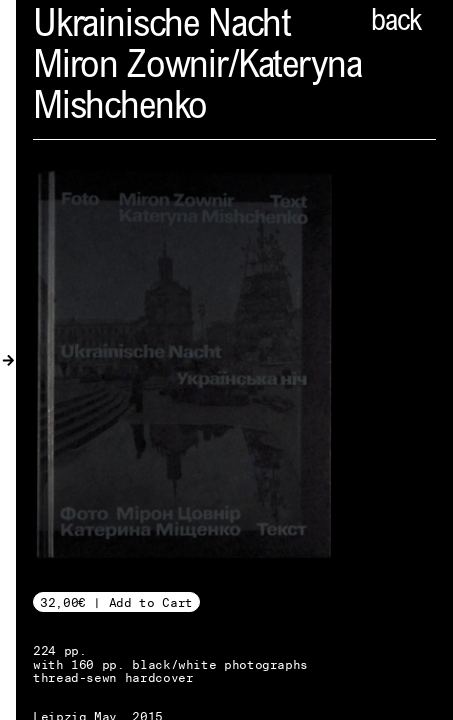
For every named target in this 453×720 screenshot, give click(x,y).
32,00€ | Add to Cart (116, 602)
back (396, 23)
